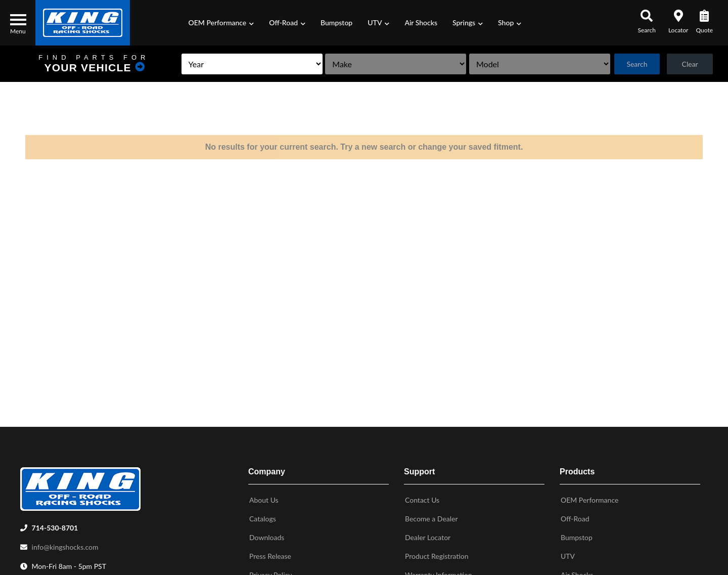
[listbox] (233, 64)
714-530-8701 (55, 526)
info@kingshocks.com (65, 545)
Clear (689, 64)
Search (634, 64)
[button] (221, 23)
